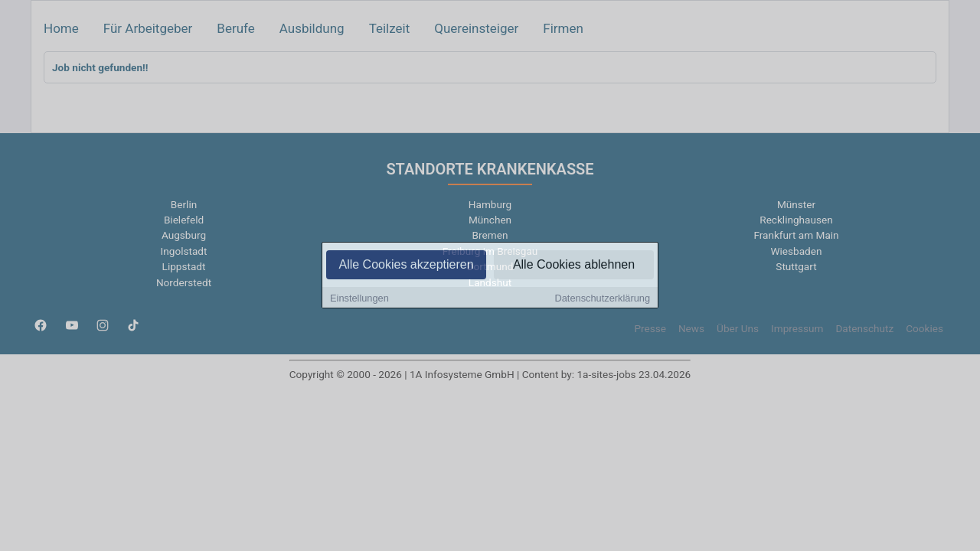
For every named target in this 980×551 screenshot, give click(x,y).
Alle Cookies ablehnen (574, 265)
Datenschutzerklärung (603, 299)
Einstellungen (359, 299)
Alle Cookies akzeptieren (406, 265)
